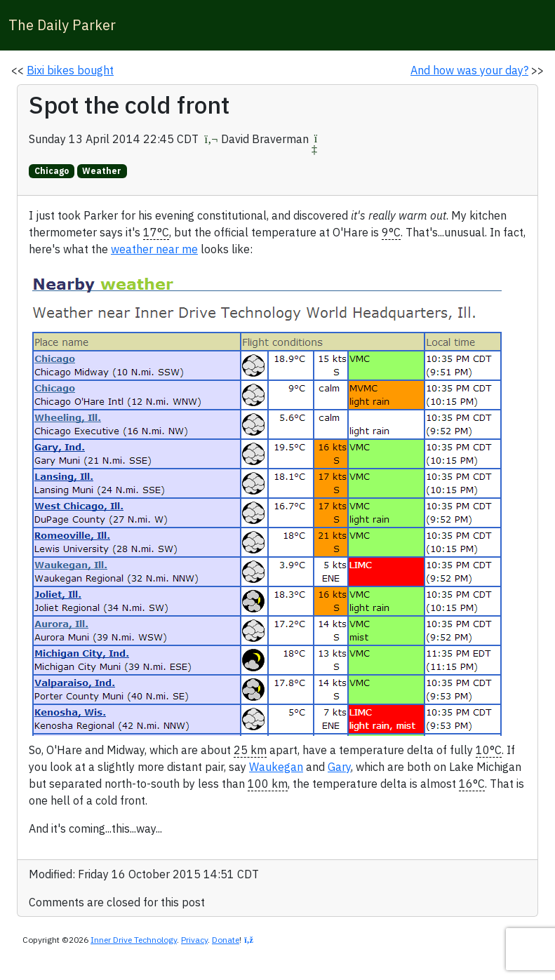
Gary (339, 767)
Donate (226, 940)
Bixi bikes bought (70, 70)
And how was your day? (469, 70)
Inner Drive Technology (134, 940)
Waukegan (276, 767)
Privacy (194, 940)
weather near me (154, 249)
